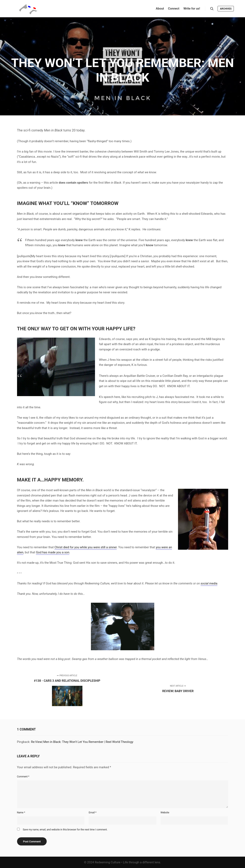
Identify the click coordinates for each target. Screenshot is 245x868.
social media (209, 583)
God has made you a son (53, 552)
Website (165, 813)
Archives (226, 9)
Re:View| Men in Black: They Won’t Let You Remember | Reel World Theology (82, 742)
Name (21, 813)
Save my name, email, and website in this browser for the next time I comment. (65, 830)
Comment (23, 777)
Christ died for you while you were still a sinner (86, 547)
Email (93, 813)
